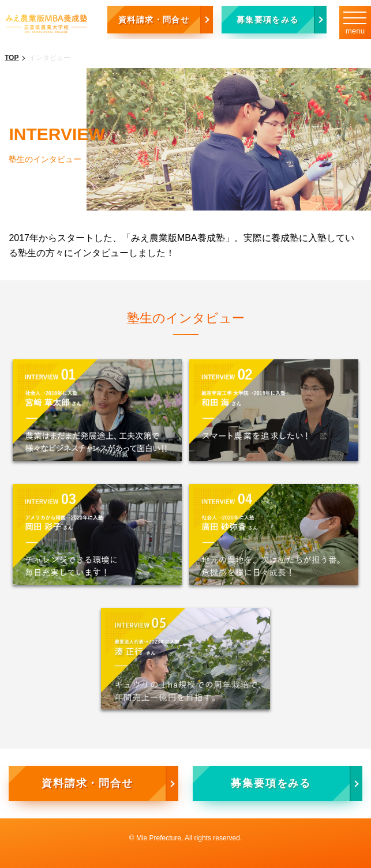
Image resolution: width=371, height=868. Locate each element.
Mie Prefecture (159, 838)
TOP (12, 58)
